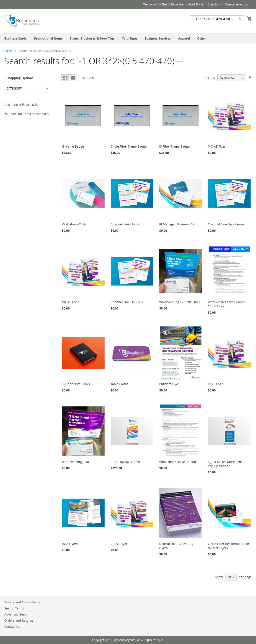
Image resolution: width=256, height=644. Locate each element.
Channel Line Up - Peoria (226, 224)
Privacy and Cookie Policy (22, 602)
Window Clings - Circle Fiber (180, 302)
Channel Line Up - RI (126, 224)
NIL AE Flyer (70, 302)
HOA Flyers (70, 544)
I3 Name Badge (73, 146)
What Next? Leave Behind (178, 462)
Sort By (210, 77)
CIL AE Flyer (119, 544)
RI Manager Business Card (178, 224)
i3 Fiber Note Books (76, 384)
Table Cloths (120, 384)
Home (8, 51)
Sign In (213, 4)
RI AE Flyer (215, 384)
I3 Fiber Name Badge (174, 146)
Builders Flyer (169, 384)
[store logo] (23, 21)
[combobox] (217, 19)
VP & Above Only (74, 224)
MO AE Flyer (217, 146)
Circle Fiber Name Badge (129, 146)
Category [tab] (14, 88)
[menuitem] (16, 38)
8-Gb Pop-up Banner (126, 462)
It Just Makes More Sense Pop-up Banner (226, 464)
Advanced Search (17, 614)
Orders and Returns (19, 620)
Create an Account (238, 4)
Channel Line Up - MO (127, 302)
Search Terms (14, 608)
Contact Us (12, 627)
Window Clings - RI (75, 462)
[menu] (128, 38)
